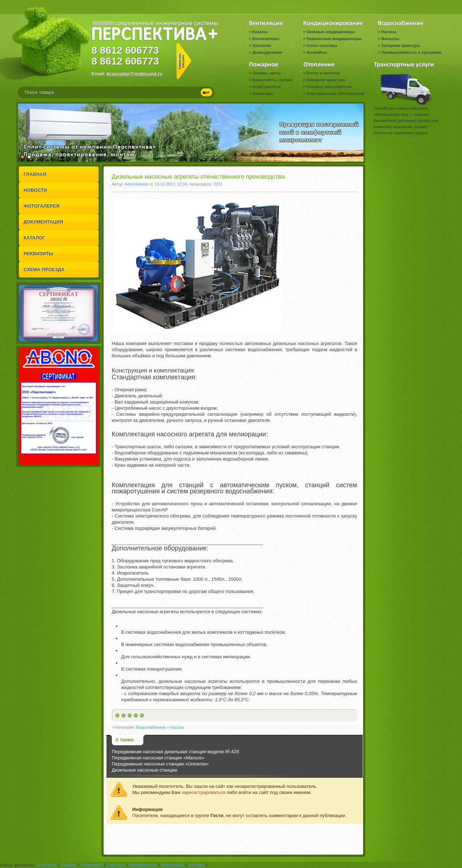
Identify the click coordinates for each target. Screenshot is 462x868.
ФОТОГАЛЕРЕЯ (42, 206)
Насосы (389, 32)
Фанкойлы (317, 52)
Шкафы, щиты (267, 73)
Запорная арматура (400, 45)
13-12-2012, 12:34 (171, 184)
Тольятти (47, 865)
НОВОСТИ (36, 190)
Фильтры (390, 39)
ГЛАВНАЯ (35, 174)
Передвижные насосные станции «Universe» (160, 764)
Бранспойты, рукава (273, 80)
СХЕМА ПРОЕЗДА (44, 269)
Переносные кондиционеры (334, 39)
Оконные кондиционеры (331, 32)
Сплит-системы (322, 45)
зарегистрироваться (203, 792)
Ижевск (68, 865)
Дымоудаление (267, 52)
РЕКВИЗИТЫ (39, 254)
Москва (197, 865)
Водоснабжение (151, 727)
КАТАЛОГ (35, 238)
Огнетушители (267, 87)
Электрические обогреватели (335, 93)
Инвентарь (263, 93)
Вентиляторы (266, 39)
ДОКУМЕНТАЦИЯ (43, 222)
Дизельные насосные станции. (145, 770)
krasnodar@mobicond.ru (135, 74)
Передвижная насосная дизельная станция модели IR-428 (176, 752)
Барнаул (116, 865)
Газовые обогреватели (329, 87)
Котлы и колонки (323, 73)
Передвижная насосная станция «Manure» (158, 758)
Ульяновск (91, 865)
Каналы (260, 32)
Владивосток (143, 865)
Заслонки (262, 45)
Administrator (137, 184)
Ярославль (173, 865)
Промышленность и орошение (411, 52)
